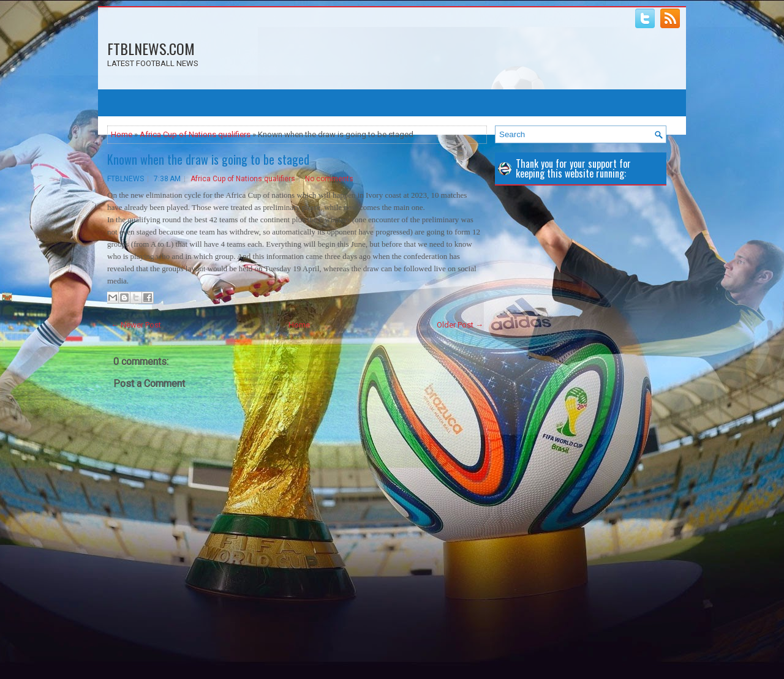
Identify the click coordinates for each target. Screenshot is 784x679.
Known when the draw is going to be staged (208, 159)
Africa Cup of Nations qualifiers (195, 134)
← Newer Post (136, 325)
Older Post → (460, 325)
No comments (329, 179)
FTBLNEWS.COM (151, 48)
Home (122, 134)
